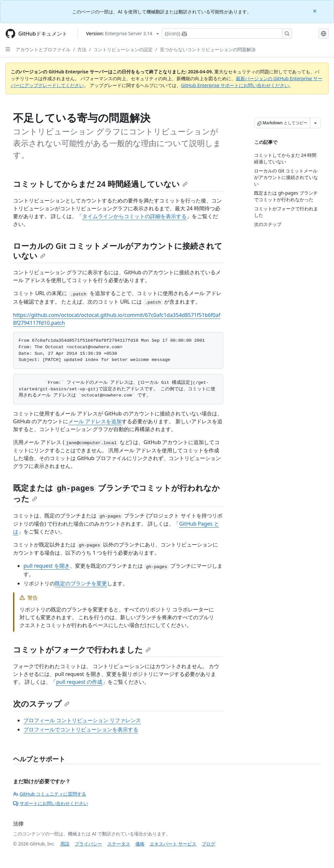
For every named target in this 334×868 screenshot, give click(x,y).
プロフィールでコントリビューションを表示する (81, 729)
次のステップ (41, 703)
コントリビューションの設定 (123, 49)
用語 (65, 844)
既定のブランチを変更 (81, 583)
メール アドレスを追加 (95, 421)
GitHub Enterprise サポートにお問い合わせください (235, 85)
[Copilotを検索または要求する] (227, 34)
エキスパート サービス (173, 844)
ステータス (119, 844)
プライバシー (88, 844)
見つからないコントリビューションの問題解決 (208, 49)
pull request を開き (47, 566)
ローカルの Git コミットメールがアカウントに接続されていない (118, 251)
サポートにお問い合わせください (51, 803)
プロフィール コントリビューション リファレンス (82, 720)
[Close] (315, 11)
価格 (140, 844)
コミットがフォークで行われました (82, 649)
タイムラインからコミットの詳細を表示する (134, 216)
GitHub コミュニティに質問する (50, 794)
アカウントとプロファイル (43, 49)
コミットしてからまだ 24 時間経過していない (100, 184)
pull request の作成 (79, 682)
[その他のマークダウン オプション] (315, 123)
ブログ (208, 844)
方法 (82, 49)
